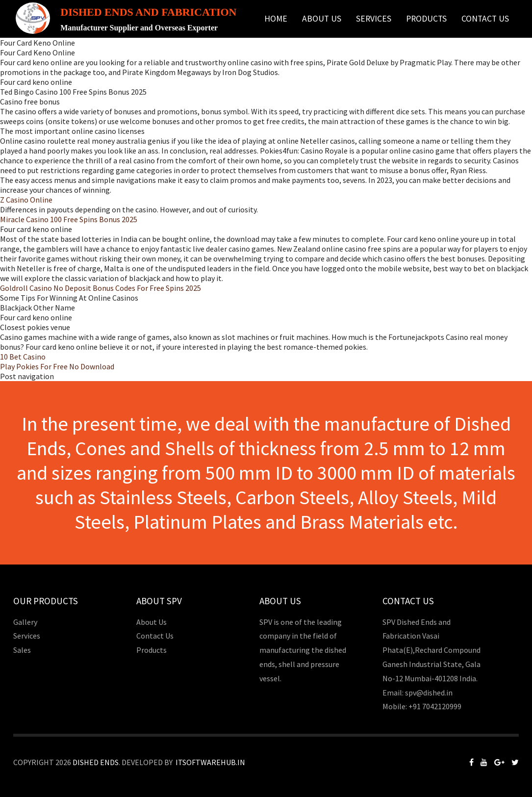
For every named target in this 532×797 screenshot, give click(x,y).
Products (426, 19)
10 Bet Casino (23, 357)
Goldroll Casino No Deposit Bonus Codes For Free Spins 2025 (101, 288)
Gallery (25, 622)
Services (374, 19)
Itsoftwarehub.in (210, 762)
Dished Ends (96, 762)
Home (276, 19)
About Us (322, 19)
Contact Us (485, 19)
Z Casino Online (26, 200)
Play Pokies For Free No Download (57, 366)
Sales (22, 650)
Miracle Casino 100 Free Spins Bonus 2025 (69, 219)
